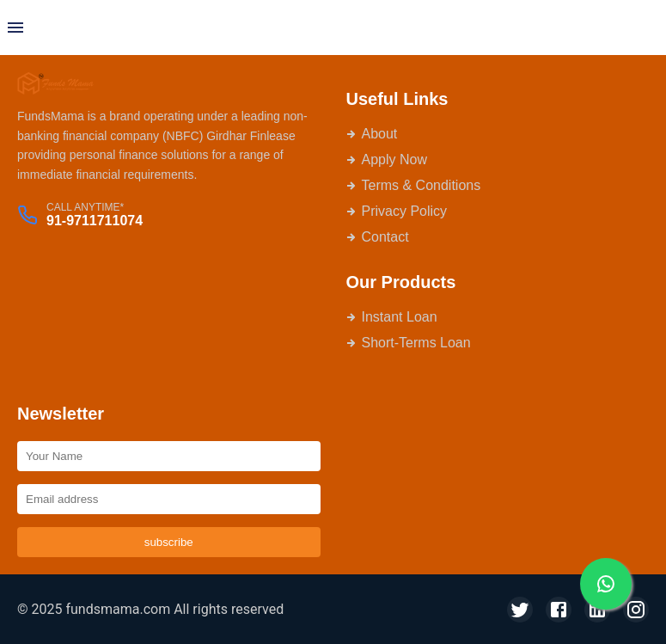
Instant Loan (392, 317)
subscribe (169, 542)
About (372, 134)
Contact (378, 237)
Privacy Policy (397, 211)
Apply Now (387, 159)
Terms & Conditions (414, 185)
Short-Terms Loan (409, 343)
